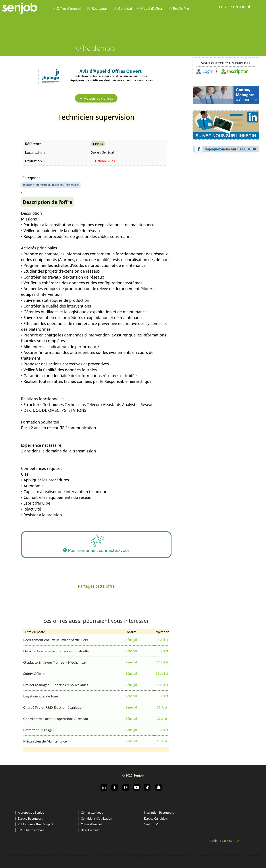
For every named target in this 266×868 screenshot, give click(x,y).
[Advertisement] (226, 197)
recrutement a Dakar (123, 855)
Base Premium (91, 830)
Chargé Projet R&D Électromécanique (52, 707)
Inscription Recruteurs (159, 812)
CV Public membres (31, 830)
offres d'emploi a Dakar (105, 855)
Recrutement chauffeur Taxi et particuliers (56, 640)
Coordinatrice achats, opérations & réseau (56, 719)
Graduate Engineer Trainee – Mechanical (54, 662)
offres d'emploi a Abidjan (251, 855)
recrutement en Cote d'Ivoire (228, 855)
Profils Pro (179, 8)
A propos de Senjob (31, 812)
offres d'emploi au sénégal (64, 855)
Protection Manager (39, 730)
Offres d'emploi (91, 824)
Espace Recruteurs (30, 818)
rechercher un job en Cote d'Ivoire (176, 855)
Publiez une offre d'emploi (35, 824)
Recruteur (97, 8)
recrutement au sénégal (85, 855)
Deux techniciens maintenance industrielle (56, 651)
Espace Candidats (156, 818)
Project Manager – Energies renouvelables (56, 685)
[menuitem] (68, 8)
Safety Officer (34, 673)
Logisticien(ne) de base (41, 696)
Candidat (123, 8)
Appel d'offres (150, 8)
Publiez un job (235, 7)
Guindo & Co (231, 841)
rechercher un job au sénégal (41, 855)
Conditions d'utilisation (96, 818)
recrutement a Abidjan (132, 858)
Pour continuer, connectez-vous (96, 545)
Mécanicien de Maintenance (45, 741)
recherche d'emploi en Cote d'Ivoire (147, 855)
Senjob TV (151, 824)
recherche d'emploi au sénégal (16, 855)
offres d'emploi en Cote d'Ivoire (203, 855)
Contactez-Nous (92, 812)
